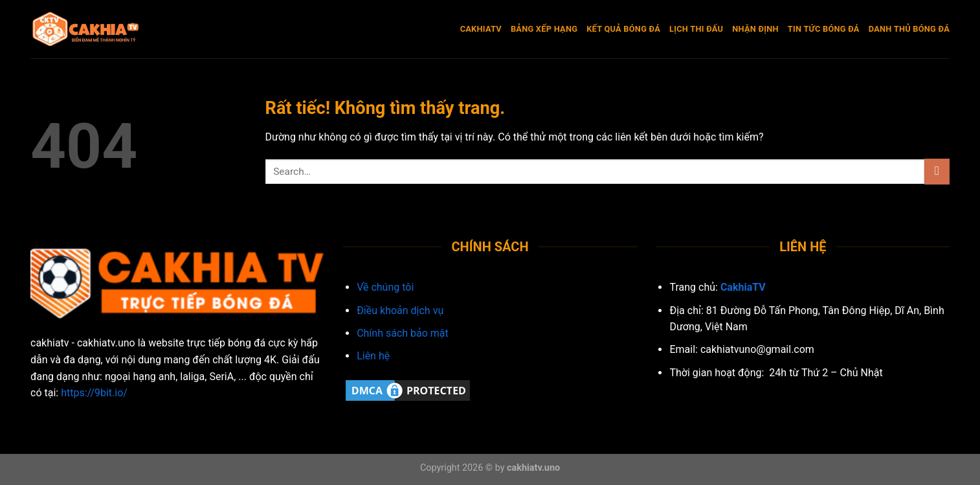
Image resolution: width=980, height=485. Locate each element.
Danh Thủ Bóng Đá (909, 29)
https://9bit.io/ (94, 393)
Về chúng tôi (385, 287)
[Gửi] (937, 171)
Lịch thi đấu (696, 29)
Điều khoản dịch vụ (400, 310)
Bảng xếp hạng (544, 29)
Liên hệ (373, 356)
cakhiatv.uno (533, 468)
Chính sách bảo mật (403, 333)
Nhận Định (755, 29)
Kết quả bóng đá (623, 29)
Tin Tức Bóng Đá (824, 29)
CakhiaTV (481, 29)
